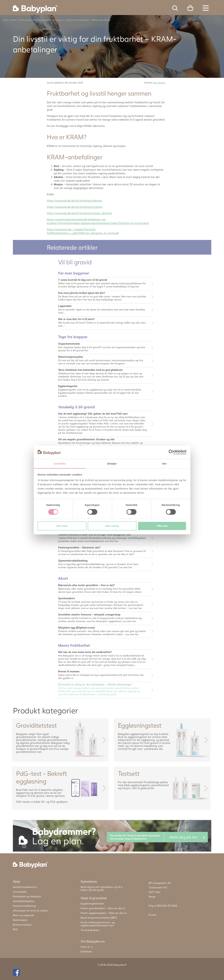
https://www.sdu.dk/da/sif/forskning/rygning (75, 207)
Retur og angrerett (23, 915)
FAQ (15, 929)
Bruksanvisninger (22, 925)
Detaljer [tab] (112, 464)
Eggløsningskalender (92, 903)
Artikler (14, 20)
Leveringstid (20, 892)
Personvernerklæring (24, 906)
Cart (190, 8)
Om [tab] (164, 464)
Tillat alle (162, 526)
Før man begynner (74, 273)
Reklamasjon (20, 920)
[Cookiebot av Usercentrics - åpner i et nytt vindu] (171, 452)
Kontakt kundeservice (25, 887)
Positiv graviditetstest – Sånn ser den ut (103, 908)
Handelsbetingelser (24, 901)
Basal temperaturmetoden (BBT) (99, 918)
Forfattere (86, 951)
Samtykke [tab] (60, 464)
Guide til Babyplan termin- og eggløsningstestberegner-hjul (98, 924)
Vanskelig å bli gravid (76, 407)
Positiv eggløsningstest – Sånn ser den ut (103, 913)
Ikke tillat (62, 526)
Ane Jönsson (159, 83)
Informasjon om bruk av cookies (31, 910)
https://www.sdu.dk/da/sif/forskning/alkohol (74, 201)
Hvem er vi (87, 947)
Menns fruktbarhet (42, 20)
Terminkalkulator (90, 930)
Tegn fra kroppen (73, 337)
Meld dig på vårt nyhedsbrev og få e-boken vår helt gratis (102, 888)
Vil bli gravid (25, 20)
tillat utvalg (112, 526)
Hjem (6, 20)
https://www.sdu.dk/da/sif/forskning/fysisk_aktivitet (79, 213)
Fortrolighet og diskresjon (27, 896)
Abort (63, 578)
